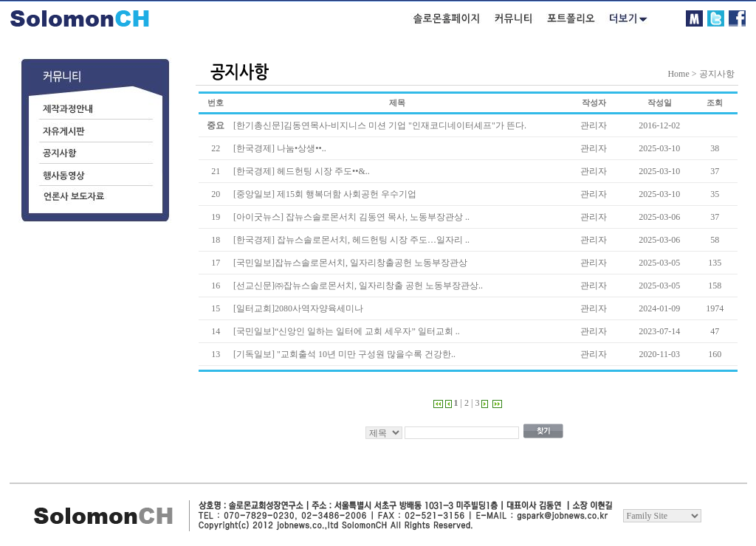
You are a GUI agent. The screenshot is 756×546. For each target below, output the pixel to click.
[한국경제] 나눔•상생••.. (280, 148)
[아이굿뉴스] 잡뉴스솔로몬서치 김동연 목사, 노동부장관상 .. (351, 217)
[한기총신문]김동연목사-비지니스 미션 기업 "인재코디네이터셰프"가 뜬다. (380, 125)
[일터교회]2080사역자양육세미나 (298, 308)
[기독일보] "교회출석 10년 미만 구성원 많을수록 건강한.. (344, 354)
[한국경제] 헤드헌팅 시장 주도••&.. (302, 171)
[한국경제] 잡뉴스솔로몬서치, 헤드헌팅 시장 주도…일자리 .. (351, 240)
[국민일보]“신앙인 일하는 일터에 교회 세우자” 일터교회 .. (347, 331)
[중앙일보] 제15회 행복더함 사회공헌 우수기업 (325, 194)
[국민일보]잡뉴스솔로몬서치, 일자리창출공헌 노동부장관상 (350, 263)
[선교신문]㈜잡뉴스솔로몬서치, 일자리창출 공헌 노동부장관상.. (358, 286)
